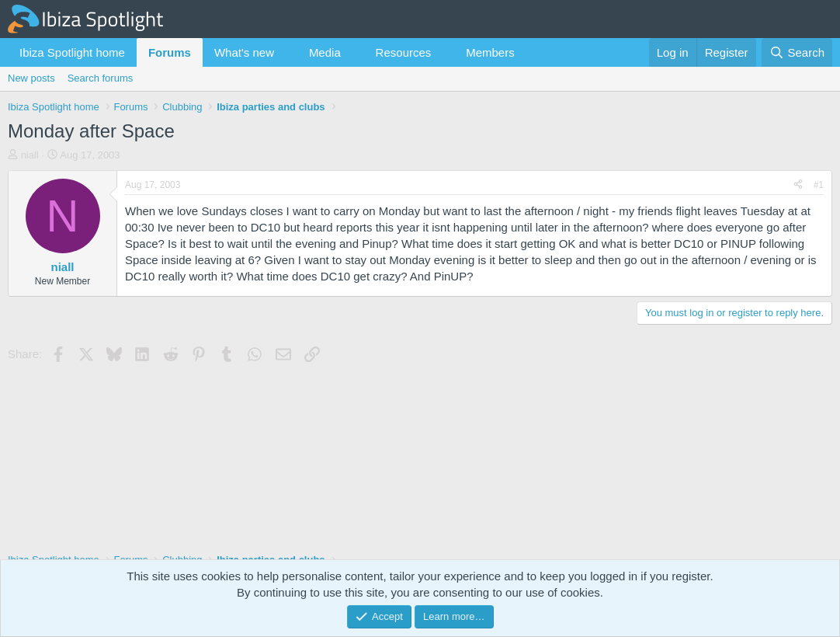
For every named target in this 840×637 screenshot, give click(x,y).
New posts (31, 78)
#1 (819, 185)
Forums (170, 52)
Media (325, 52)
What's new (244, 52)
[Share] (798, 185)
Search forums (101, 78)
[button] (286, 52)
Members (490, 52)
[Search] (797, 52)
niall (30, 155)
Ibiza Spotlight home (72, 52)
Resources (404, 52)
